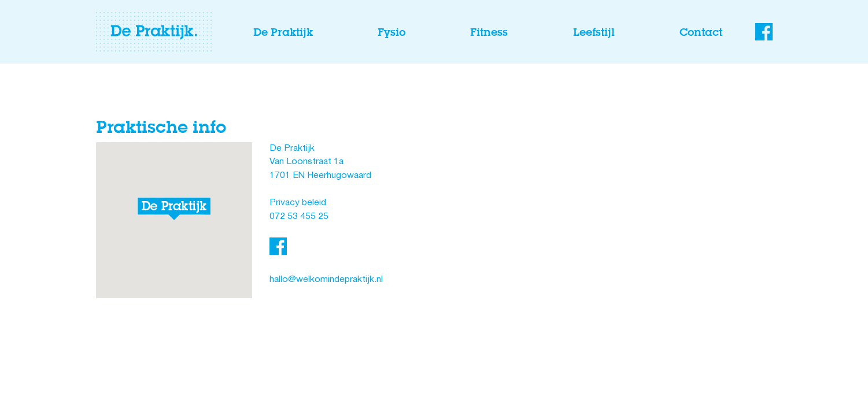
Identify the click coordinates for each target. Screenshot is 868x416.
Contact (701, 32)
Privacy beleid (298, 203)
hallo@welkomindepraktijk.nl (326, 280)
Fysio (391, 32)
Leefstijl (594, 32)
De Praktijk (283, 32)
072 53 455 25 (299, 217)
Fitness (489, 32)
